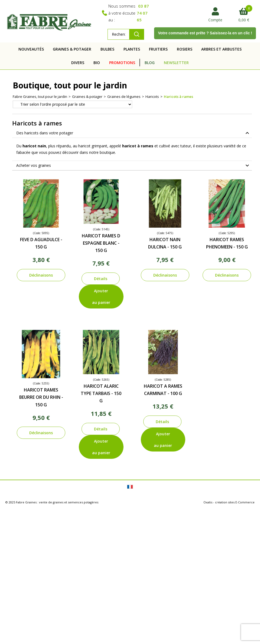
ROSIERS (185, 49)
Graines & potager (87, 97)
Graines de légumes (124, 97)
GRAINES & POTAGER (72, 49)
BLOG (150, 63)
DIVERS (78, 63)
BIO (97, 63)
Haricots (152, 97)
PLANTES (132, 49)
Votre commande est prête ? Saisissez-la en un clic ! (205, 33)
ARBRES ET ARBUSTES (221, 49)
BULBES (107, 49)
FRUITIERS (158, 49)
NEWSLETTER (176, 63)
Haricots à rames (178, 97)
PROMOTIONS (122, 63)
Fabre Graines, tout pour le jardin (40, 97)
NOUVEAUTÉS (31, 49)
